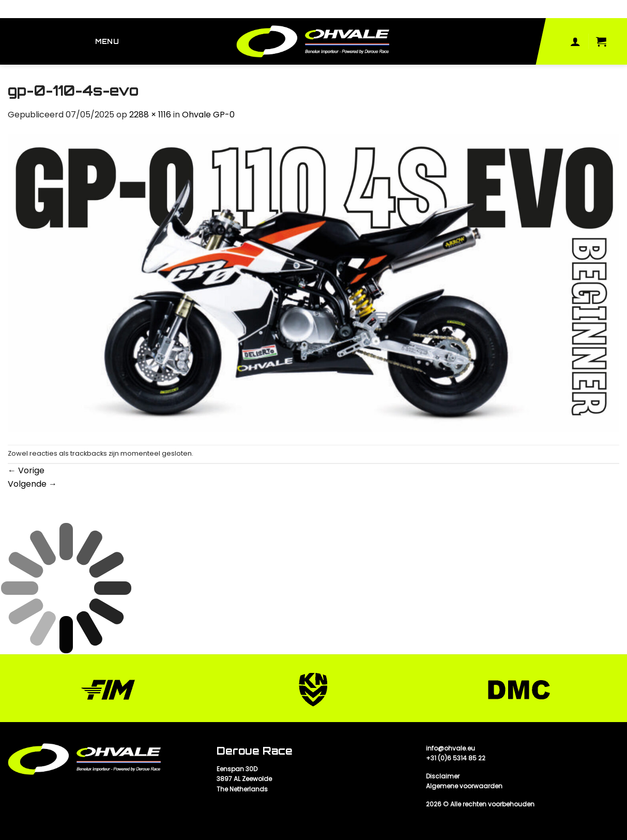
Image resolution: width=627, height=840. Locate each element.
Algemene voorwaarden (464, 786)
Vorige (26, 470)
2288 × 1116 (150, 115)
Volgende (32, 484)
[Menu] (109, 42)
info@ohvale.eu (450, 748)
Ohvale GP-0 (208, 115)
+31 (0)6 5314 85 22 (456, 758)
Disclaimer (443, 776)
